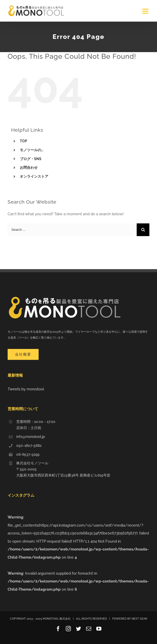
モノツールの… (32, 150)
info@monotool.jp (31, 437)
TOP (23, 141)
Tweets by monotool (26, 389)
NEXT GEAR (139, 619)
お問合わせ (29, 167)
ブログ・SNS (31, 159)
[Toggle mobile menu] (146, 11)
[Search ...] (72, 230)
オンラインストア (34, 176)
